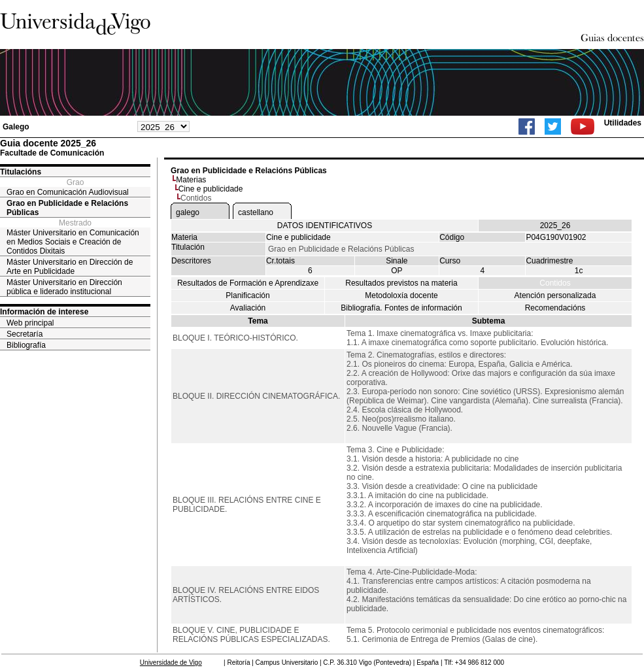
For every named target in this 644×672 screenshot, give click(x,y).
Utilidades (623, 123)
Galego (16, 127)
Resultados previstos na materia (401, 283)
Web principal (30, 323)
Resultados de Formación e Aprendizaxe (248, 283)
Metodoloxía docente (401, 295)
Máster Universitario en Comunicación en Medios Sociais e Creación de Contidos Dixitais (73, 242)
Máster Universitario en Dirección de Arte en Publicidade (70, 267)
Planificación (247, 295)
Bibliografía (26, 345)
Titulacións (21, 172)
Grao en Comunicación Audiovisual (68, 192)
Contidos (555, 283)
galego (188, 212)
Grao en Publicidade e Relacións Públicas (67, 208)
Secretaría (25, 334)
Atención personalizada (555, 295)
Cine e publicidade (211, 189)
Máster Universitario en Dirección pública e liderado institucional (64, 287)
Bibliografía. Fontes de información (401, 308)
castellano (256, 212)
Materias (191, 180)
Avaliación (248, 308)
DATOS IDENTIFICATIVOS (325, 226)
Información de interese (44, 312)
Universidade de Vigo (171, 663)
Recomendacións (555, 308)
